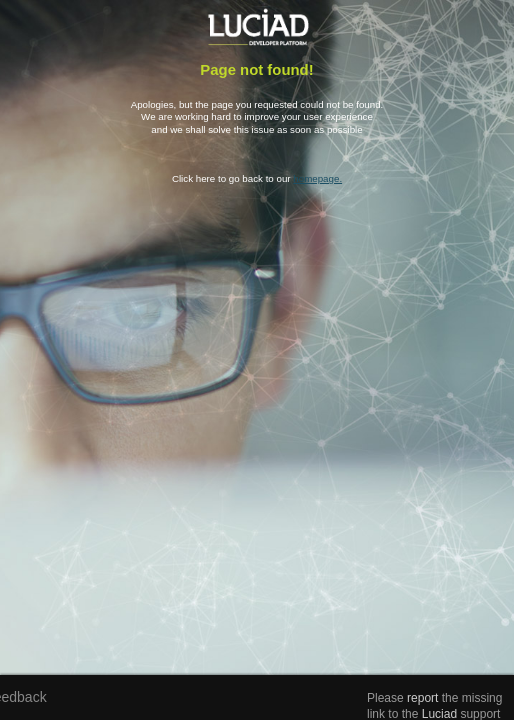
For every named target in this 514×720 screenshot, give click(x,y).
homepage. (317, 178)
